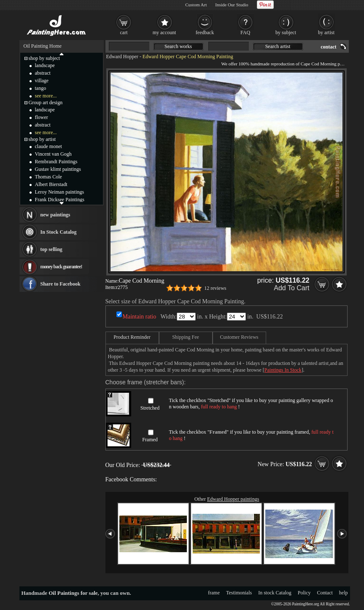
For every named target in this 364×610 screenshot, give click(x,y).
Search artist (278, 46)
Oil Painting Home (43, 46)
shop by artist (42, 139)
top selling (51, 249)
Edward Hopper (122, 57)
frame (214, 593)
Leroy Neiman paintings (60, 192)
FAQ (245, 32)
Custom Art (196, 5)
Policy (304, 593)
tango (41, 88)
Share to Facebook (61, 284)
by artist (326, 32)
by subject (286, 32)
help (344, 593)
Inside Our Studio (232, 5)
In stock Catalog (275, 593)
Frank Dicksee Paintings (60, 200)
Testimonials (239, 593)
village (42, 81)
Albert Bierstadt (51, 184)
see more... (46, 96)
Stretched (150, 408)
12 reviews (215, 288)
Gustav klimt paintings (58, 169)
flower (42, 117)
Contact (325, 593)
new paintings (55, 215)
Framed (150, 440)
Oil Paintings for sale (73, 593)
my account (164, 32)
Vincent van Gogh (53, 154)
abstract (43, 73)
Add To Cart (291, 288)
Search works (178, 46)
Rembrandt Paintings (56, 162)
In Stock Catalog (59, 232)
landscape (45, 65)
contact (328, 47)
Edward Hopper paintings (233, 499)
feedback (205, 32)
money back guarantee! (61, 267)
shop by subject (44, 58)
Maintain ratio (140, 317)
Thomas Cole (49, 177)
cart (124, 32)
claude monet (49, 146)
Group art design (46, 103)
